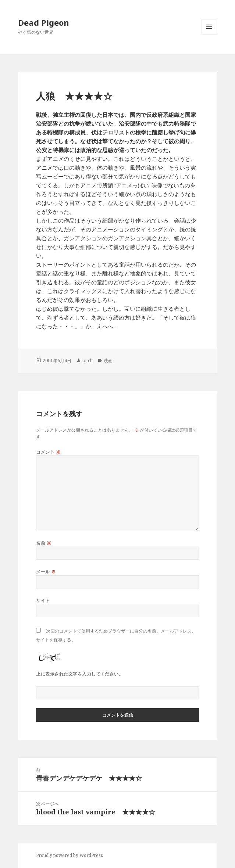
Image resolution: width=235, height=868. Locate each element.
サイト (43, 600)
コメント (48, 452)
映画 (108, 361)
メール (46, 572)
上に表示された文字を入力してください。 (80, 674)
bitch (88, 361)
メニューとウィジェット (209, 34)
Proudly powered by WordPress (70, 855)
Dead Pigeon (44, 22)
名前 (44, 543)
